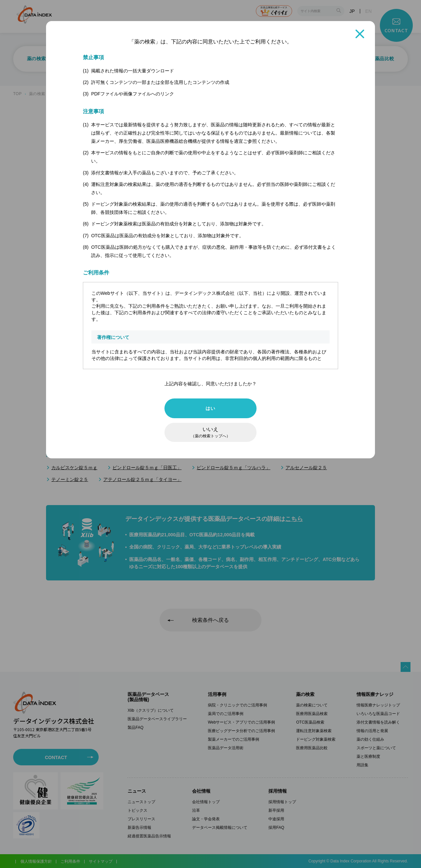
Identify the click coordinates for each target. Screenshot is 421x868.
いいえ (210, 432)
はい (210, 408)
